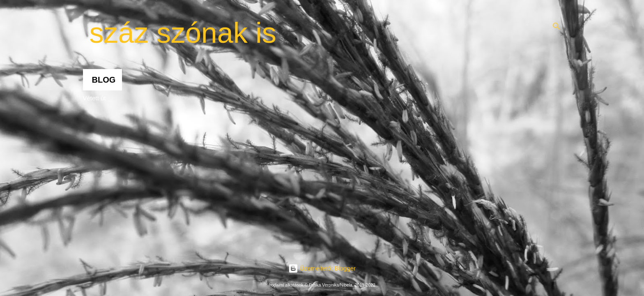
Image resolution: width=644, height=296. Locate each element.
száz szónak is (183, 33)
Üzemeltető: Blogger (322, 268)
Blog (104, 80)
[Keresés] (557, 26)
